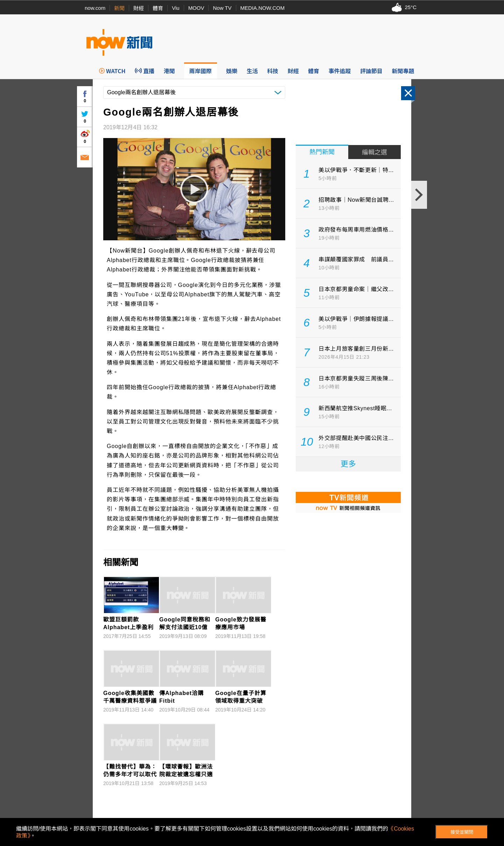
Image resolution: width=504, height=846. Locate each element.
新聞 (119, 8)
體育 (158, 8)
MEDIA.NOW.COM (263, 8)
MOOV (196, 8)
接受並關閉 (462, 832)
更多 (348, 464)
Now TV (222, 8)
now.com (95, 8)
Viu (176, 8)
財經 (139, 8)
